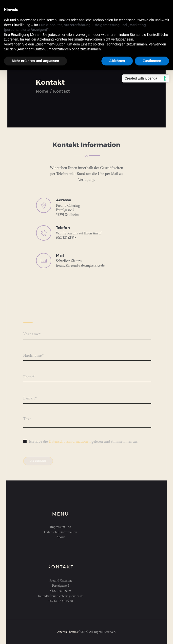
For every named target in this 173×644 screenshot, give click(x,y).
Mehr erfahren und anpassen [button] (35, 61)
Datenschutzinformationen (70, 441)
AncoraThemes (67, 632)
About (60, 537)
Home (42, 91)
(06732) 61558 (66, 238)
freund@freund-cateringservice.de (80, 265)
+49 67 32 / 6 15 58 (61, 601)
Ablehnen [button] (117, 61)
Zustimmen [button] (152, 61)
